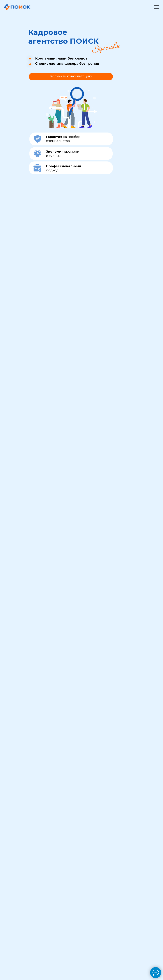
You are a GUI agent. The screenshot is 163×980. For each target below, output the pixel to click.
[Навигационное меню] (157, 7)
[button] (71, 77)
